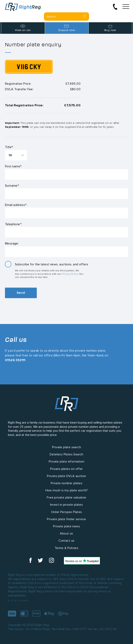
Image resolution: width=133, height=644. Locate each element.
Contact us (66, 541)
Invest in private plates (67, 505)
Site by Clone (18, 601)
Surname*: (12, 186)
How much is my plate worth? (67, 490)
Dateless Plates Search (66, 454)
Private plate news (66, 526)
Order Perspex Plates (67, 512)
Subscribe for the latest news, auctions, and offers (51, 264)
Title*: (9, 147)
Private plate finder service (66, 519)
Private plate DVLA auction (66, 476)
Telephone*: (13, 224)
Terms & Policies (66, 548)
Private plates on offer (66, 469)
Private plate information (66, 461)
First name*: (14, 166)
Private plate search (66, 447)
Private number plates (66, 483)
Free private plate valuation (66, 497)
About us (66, 533)
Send (21, 293)
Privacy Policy (70, 274)
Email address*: (16, 205)
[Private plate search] (66, 16)
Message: (12, 243)
